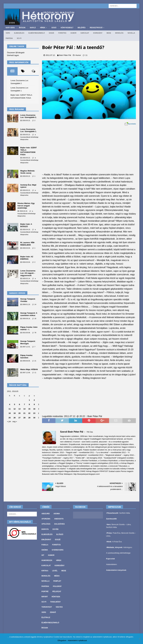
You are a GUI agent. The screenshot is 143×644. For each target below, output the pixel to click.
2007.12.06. (26, 373)
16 (35, 319)
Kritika (45, 571)
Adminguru (128, 547)
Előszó (60, 534)
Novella (131, 33)
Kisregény (98, 33)
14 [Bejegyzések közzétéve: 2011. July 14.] (24, 409)
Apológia (46, 524)
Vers (8, 33)
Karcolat (85, 33)
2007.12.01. (26, 347)
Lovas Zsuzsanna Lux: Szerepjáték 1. (29, 130)
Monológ (119, 33)
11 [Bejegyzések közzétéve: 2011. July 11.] (10, 409)
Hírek (43, 28)
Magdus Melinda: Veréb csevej (28, 172)
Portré (45, 592)
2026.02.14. (26, 278)
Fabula (45, 545)
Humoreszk (47, 560)
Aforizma (46, 519)
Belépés (82, 28)
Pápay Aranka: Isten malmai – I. (29, 328)
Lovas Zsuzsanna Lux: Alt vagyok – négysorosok (28, 273)
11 (86, 55)
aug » (15, 421)
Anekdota (59, 519)
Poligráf (57, 586)
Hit (43, 555)
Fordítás (62, 33)
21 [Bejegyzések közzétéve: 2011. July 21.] (24, 413)
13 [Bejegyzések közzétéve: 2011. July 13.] (19, 409)
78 (35, 333)
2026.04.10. (24, 211)
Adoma (57, 514)
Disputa (45, 529)
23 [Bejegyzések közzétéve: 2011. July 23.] (34, 413)
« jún (9, 421)
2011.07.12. (50, 55)
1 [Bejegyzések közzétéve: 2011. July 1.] (29, 400)
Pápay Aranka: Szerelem (27, 356)
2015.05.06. (26, 333)
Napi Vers (10, 28)
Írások (22, 28)
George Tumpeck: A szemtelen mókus (29, 314)
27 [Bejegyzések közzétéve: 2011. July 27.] (19, 418)
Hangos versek (17, 293)
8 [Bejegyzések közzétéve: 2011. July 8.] (29, 404)
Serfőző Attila (125, 513)
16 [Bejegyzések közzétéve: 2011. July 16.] (34, 409)
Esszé (51, 33)
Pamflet (57, 581)
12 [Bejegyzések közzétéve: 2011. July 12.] (15, 409)
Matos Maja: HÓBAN (29, 369)
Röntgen (56, 597)
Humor (74, 33)
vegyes (59, 607)
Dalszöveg (60, 524)
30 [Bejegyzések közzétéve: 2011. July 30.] (34, 418)
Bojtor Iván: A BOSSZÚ (26, 225)
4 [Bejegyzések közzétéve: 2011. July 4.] (10, 404)
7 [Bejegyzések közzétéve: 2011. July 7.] (24, 404)
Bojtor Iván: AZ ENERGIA (27, 258)
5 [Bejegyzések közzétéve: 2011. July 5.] (15, 404)
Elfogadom (62, 640)
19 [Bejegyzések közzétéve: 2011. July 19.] (15, 413)
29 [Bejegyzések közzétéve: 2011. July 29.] (29, 418)
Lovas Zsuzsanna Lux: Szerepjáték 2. (29, 116)
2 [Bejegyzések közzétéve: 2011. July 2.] (34, 400)
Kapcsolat (110, 559)
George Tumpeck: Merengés (28, 342)
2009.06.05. (26, 361)
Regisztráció (96, 28)
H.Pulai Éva (117, 542)
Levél (55, 571)
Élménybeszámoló (37, 33)
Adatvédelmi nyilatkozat (77, 640)
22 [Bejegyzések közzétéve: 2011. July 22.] (29, 413)
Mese (109, 33)
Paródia (9, 38)
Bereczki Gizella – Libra (121, 524)
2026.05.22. (26, 120)
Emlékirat (46, 540)
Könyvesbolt (67, 28)
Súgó (54, 28)
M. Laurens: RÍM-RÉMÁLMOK (28, 244)
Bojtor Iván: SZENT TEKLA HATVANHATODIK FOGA (29, 151)
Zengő (53, 612)
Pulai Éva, (117, 533)
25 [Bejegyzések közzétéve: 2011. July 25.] (10, 418)
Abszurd (46, 514)
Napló (33, 28)
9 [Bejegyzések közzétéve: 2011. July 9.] (34, 404)
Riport (45, 597)
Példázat (57, 592)
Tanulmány (55, 602)
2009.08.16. (26, 319)
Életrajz (46, 617)
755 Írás (90, 432)
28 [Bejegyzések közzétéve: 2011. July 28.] (24, 418)
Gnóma (45, 550)
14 (35, 304)
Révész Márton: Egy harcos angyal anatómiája (26, 206)
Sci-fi (19, 38)
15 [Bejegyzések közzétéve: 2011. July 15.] (29, 409)
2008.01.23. (26, 304)
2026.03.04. (26, 248)
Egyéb (55, 529)
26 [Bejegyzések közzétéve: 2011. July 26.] (15, 418)
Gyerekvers (58, 550)
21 (35, 361)
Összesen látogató (16, 53)
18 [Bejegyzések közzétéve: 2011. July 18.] (10, 413)
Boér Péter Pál (65, 55)
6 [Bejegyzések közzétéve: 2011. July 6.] (19, 404)
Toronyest (47, 607)
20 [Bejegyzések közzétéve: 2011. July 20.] (19, 413)
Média (57, 576)
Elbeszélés (19, 33)
